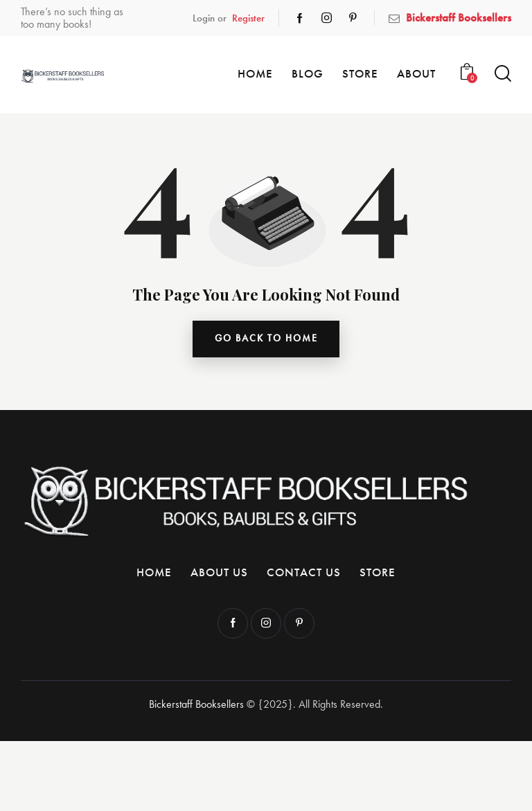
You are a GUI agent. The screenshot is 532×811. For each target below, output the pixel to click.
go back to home (266, 339)
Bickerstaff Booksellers (196, 705)
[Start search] (503, 74)
